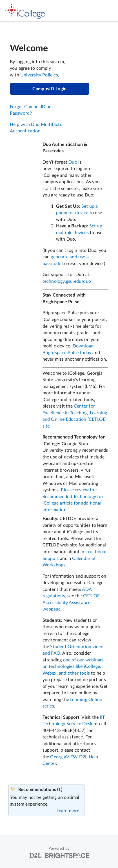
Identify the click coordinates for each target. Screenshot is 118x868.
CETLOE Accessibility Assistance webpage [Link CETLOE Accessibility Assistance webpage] (71, 603)
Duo (73, 162)
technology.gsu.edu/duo (67, 281)
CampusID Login (50, 89)
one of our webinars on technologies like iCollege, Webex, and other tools (73, 667)
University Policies (39, 75)
